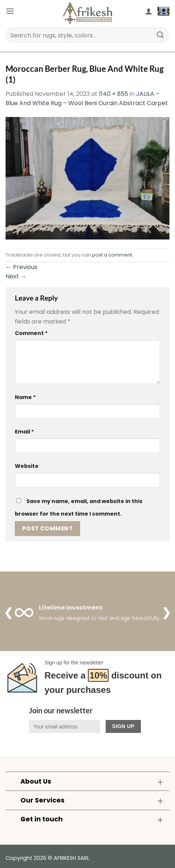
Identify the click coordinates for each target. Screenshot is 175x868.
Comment (31, 333)
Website (27, 466)
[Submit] (161, 35)
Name (25, 397)
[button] (10, 11)
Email (24, 432)
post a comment (112, 255)
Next (16, 276)
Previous (22, 267)
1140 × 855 (114, 94)
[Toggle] (160, 782)
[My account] (149, 11)
